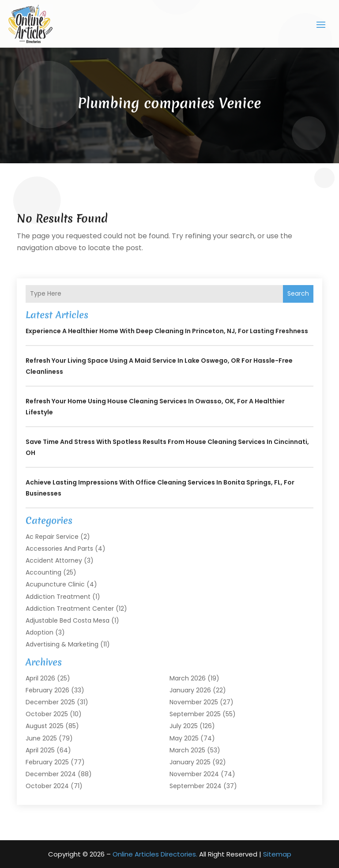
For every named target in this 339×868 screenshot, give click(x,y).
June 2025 (41, 738)
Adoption (40, 632)
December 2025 (50, 702)
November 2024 (194, 774)
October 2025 (47, 714)
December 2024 (51, 774)
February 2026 (47, 690)
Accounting (43, 572)
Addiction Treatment (58, 597)
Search (298, 293)
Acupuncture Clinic (55, 584)
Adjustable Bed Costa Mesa (68, 620)
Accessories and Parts (59, 549)
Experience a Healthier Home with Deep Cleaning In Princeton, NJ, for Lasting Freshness (167, 331)
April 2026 (40, 678)
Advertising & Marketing (62, 644)
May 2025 (184, 738)
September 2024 (196, 786)
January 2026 (190, 690)
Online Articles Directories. (155, 854)
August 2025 (45, 726)
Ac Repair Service (52, 537)
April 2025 (40, 750)
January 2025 (190, 762)
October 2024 (47, 786)
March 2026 (188, 678)
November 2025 (194, 702)
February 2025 (47, 762)
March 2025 (187, 750)
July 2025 (184, 726)
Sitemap (277, 854)
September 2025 (195, 714)
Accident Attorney (54, 560)
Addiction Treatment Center (70, 609)
